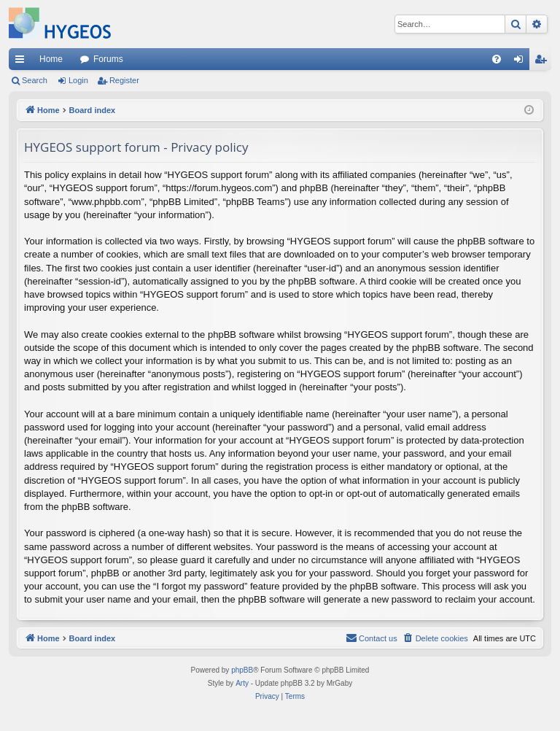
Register (124, 80)
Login (78, 80)
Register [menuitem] (544, 62)
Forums (108, 59)
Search (35, 80)
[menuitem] (497, 59)
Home (51, 59)
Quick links (23, 62)
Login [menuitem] (522, 62)
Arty (242, 683)
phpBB (242, 670)
